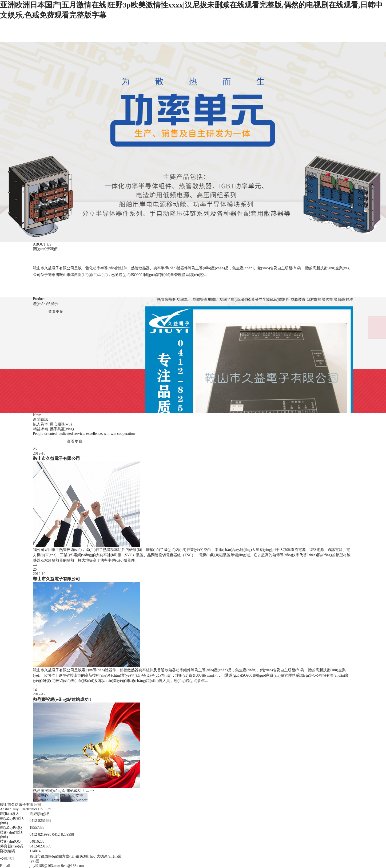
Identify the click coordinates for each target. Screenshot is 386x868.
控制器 (332, 300)
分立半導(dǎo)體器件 (272, 300)
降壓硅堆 (346, 300)
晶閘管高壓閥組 (206, 300)
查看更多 (56, 312)
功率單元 (184, 300)
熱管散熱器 (166, 300)
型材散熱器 (316, 300)
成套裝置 (298, 300)
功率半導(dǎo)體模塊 (237, 300)
